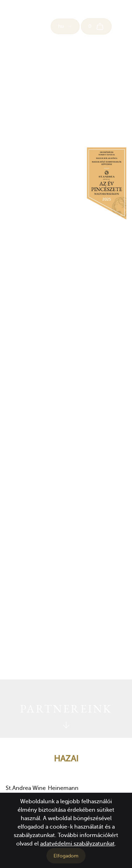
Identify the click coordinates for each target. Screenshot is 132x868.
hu (65, 26)
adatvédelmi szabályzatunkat (77, 844)
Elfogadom (66, 856)
